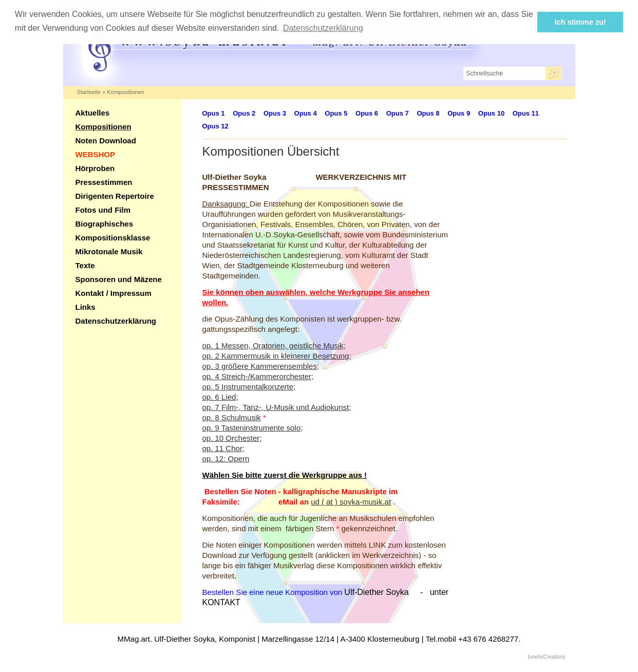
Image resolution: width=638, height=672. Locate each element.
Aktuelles (93, 113)
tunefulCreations (547, 657)
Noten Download (106, 141)
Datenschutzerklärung (116, 321)
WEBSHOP (96, 154)
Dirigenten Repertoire (115, 196)
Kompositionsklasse (113, 238)
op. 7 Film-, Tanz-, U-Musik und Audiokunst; (277, 407)
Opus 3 (275, 113)
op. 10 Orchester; (232, 438)
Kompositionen (126, 92)
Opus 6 (367, 113)
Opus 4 (306, 113)
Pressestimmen (104, 182)
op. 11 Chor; (224, 448)
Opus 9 (459, 113)
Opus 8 (428, 113)
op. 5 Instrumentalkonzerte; (249, 387)
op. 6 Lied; (220, 397)
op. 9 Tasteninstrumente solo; (253, 428)
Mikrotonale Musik (109, 251)
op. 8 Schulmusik (232, 417)
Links (86, 307)
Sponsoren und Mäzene (119, 279)
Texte (85, 265)
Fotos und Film (103, 210)
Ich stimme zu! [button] (580, 22)
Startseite (89, 92)
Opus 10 (491, 113)
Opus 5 (336, 113)
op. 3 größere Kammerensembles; (261, 366)
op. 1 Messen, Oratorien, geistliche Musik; (274, 346)
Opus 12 (215, 126)
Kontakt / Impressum (114, 293)
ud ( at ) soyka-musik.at (351, 502)
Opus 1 (214, 113)
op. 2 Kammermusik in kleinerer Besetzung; (277, 356)
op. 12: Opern (226, 459)
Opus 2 (244, 113)
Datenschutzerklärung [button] (323, 28)
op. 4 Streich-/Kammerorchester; (258, 376)
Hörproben (95, 168)
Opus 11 (526, 113)
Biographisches (105, 224)
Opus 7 (398, 113)
